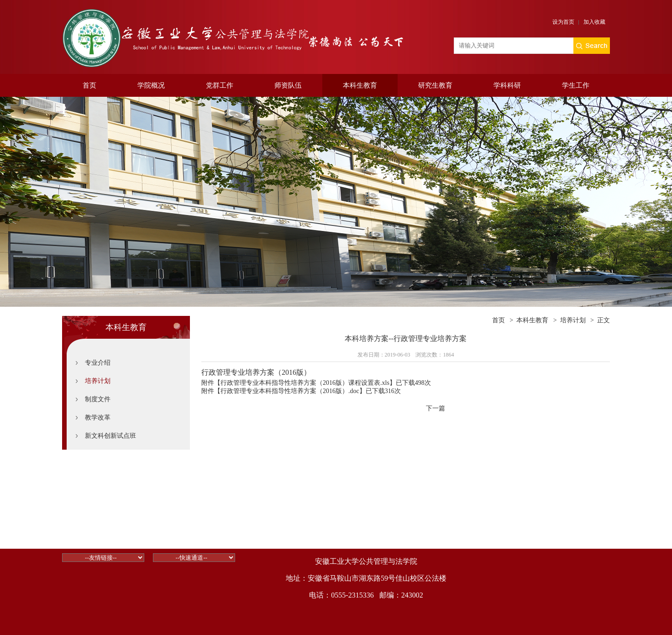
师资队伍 (288, 85)
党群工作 (220, 85)
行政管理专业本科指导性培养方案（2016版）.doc (290, 391)
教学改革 (98, 417)
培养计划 (98, 381)
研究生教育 (435, 85)
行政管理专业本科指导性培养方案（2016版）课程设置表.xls (305, 383)
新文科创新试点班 (110, 436)
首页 (89, 85)
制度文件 (98, 399)
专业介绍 (98, 363)
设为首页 (563, 22)
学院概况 (151, 85)
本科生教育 (360, 85)
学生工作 (576, 85)
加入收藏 (594, 22)
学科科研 (507, 85)
